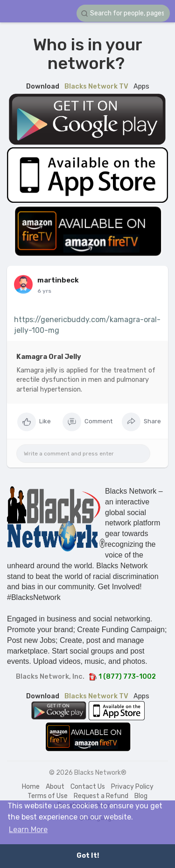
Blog (141, 796)
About (55, 787)
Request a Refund (101, 796)
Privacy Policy (132, 787)
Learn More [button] (28, 830)
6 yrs (44, 291)
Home (31, 787)
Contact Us (88, 787)
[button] (123, 13)
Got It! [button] (88, 856)
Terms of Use (48, 796)
